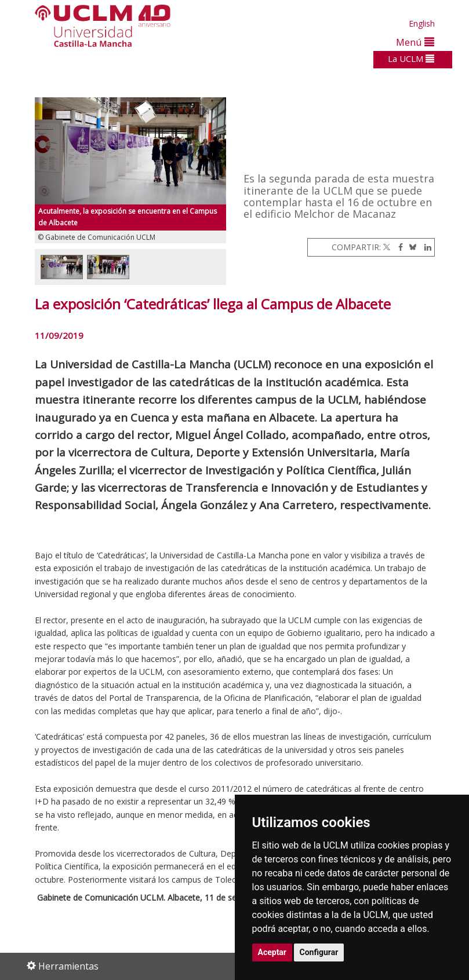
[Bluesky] (411, 247)
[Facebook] (398, 247)
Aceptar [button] (272, 952)
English (422, 23)
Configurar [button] (319, 952)
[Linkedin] (425, 247)
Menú (415, 42)
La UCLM (411, 58)
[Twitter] (387, 247)
